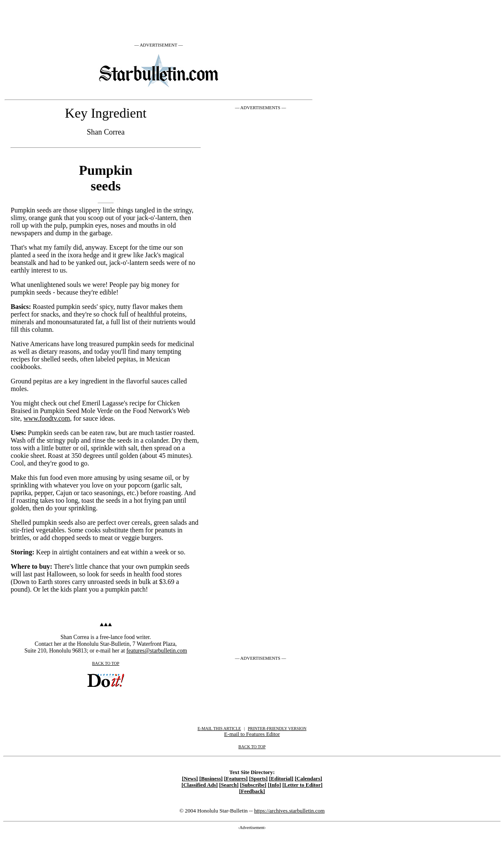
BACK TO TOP (106, 663)
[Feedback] (252, 791)
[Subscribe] (253, 785)
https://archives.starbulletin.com (289, 811)
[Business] (211, 779)
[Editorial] (281, 779)
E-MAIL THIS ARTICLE (219, 729)
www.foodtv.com (47, 418)
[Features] (236, 779)
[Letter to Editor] (303, 785)
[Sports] (258, 779)
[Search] (229, 785)
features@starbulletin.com (157, 651)
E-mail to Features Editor (252, 734)
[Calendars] (308, 779)
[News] (190, 779)
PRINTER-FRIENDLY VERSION (277, 729)
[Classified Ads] (200, 785)
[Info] (274, 785)
